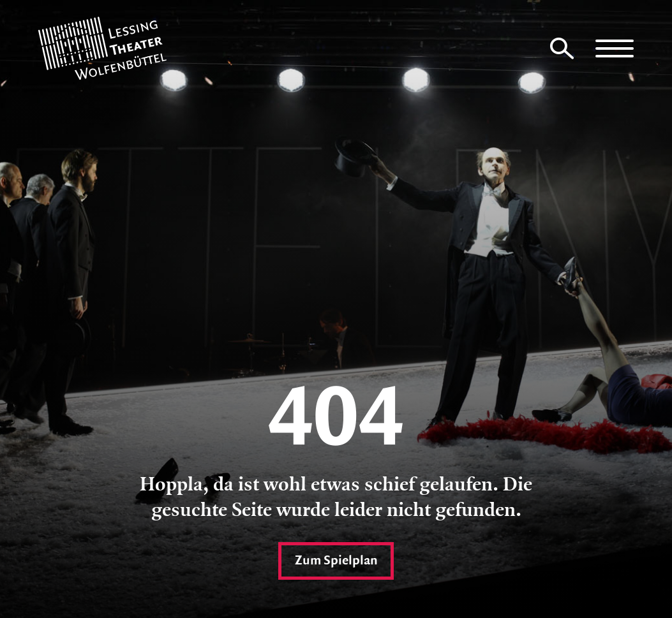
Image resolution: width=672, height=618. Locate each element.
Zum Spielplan (336, 559)
